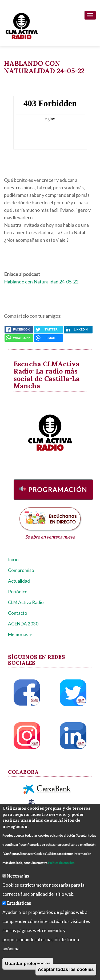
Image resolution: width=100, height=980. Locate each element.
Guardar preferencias (28, 964)
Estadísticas (19, 903)
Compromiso (21, 570)
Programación (58, 489)
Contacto (18, 613)
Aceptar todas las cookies (66, 969)
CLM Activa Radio (26, 602)
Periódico (18, 592)
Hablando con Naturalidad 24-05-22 (41, 282)
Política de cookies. (62, 863)
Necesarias (18, 876)
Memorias (20, 634)
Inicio (13, 560)
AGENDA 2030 (23, 624)
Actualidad (19, 581)
